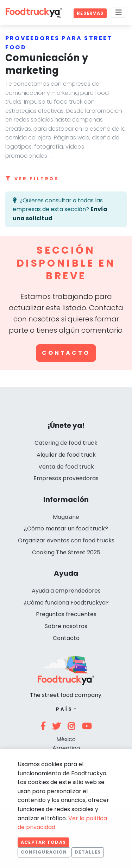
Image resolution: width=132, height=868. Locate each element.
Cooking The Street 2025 (66, 552)
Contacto (66, 353)
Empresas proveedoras (66, 478)
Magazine (66, 517)
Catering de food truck (66, 443)
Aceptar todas (43, 842)
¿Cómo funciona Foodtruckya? (66, 603)
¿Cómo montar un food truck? (66, 528)
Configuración (44, 852)
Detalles (88, 852)
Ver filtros (32, 179)
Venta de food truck (66, 467)
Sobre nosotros (66, 626)
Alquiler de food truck (66, 455)
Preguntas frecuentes (66, 614)
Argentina (66, 748)
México (66, 739)
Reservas (90, 13)
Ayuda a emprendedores (66, 591)
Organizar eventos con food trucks (66, 540)
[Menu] (119, 12)
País (64, 709)
